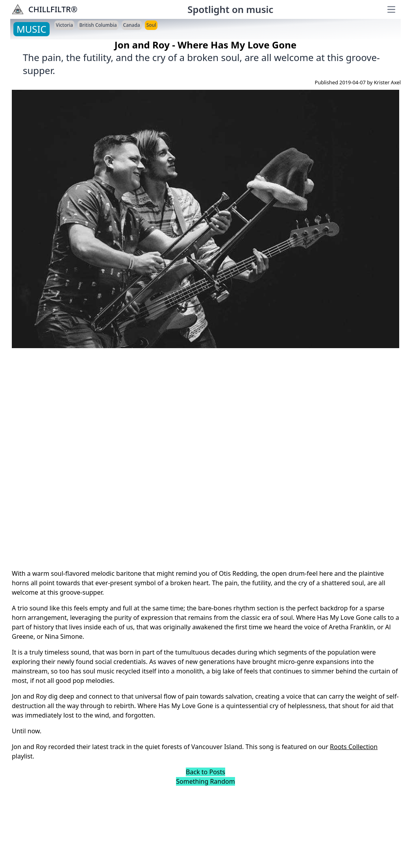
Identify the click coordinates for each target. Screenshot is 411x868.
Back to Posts (205, 772)
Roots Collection (354, 747)
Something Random (205, 781)
